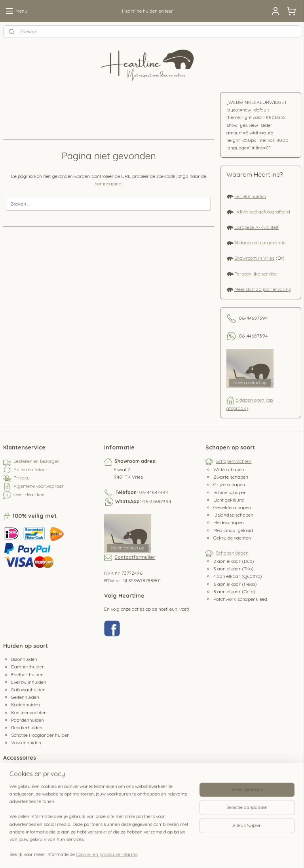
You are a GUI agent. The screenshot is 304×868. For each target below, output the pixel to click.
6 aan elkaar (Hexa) (235, 584)
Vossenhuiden (26, 743)
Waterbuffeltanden (31, 825)
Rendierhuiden (27, 727)
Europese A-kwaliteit (256, 227)
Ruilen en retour (30, 469)
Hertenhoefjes (26, 795)
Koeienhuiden (26, 705)
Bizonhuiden (24, 659)
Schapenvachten (234, 461)
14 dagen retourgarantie (260, 242)
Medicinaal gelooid (233, 530)
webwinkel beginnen (178, 853)
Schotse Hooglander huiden (40, 735)
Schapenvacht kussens (36, 779)
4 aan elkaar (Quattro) (238, 576)
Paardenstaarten (29, 817)
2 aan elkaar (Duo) (234, 561)
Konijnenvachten (29, 712)
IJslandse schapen (233, 515)
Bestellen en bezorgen (37, 461)
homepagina (108, 184)
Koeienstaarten (27, 810)
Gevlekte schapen (232, 507)
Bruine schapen (230, 492)
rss (150, 853)
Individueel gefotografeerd (262, 212)
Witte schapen (229, 469)
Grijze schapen (229, 484)
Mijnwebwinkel (244, 853)
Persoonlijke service (256, 274)
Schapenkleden (232, 553)
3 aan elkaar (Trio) (234, 569)
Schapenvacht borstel (34, 787)
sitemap (135, 853)
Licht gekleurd (229, 500)
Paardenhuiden (28, 720)
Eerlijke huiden (250, 196)
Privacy (22, 478)
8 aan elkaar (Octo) (234, 592)
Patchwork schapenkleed (240, 599)
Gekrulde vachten (232, 538)
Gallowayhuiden (28, 690)
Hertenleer (22, 802)
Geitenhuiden (25, 697)
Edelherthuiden (27, 675)
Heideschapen (229, 522)
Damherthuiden (28, 667)
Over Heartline (29, 494)
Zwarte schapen (231, 477)
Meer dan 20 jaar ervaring (263, 289)
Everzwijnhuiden (29, 682)
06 (142, 492)
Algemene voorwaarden (39, 486)
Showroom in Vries (254, 258)
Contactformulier (135, 557)
